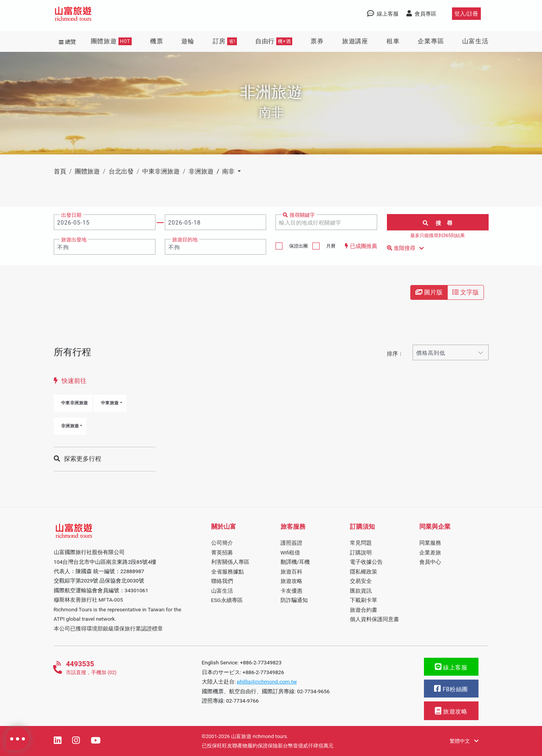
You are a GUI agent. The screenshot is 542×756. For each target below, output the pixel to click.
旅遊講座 (355, 41)
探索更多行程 (78, 459)
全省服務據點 (228, 572)
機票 (157, 41)
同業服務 (430, 543)
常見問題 (361, 543)
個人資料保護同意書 (374, 619)
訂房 (225, 41)
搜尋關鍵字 (299, 215)
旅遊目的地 (185, 240)
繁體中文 (464, 741)
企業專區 (431, 41)
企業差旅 (430, 552)
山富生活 (475, 41)
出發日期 (71, 215)
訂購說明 (361, 552)
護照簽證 (291, 543)
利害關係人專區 (230, 562)
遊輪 (188, 41)
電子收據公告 (366, 562)
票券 (317, 41)
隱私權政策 (364, 572)
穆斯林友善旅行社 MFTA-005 (88, 600)
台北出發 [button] (121, 171)
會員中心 (430, 562)
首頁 (60, 171)
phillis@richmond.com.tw (267, 682)
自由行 (274, 41)
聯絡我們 (222, 581)
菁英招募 (222, 552)
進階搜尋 (407, 249)
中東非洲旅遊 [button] (161, 171)
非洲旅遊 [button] (70, 426)
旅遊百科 (291, 572)
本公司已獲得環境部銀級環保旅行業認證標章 (108, 629)
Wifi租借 (290, 552)
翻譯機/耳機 (295, 562)
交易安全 (361, 581)
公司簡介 (222, 543)
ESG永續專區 (227, 600)
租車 (393, 41)
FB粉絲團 (451, 689)
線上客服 (451, 667)
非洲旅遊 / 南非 (212, 171)
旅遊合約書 (364, 610)
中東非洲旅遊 (75, 403)
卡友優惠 (291, 591)
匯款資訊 (361, 591)
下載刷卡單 (364, 600)
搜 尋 (438, 223)
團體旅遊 (111, 41)
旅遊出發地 (74, 240)
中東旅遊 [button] (110, 403)
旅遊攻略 (291, 581)
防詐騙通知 (294, 600)
